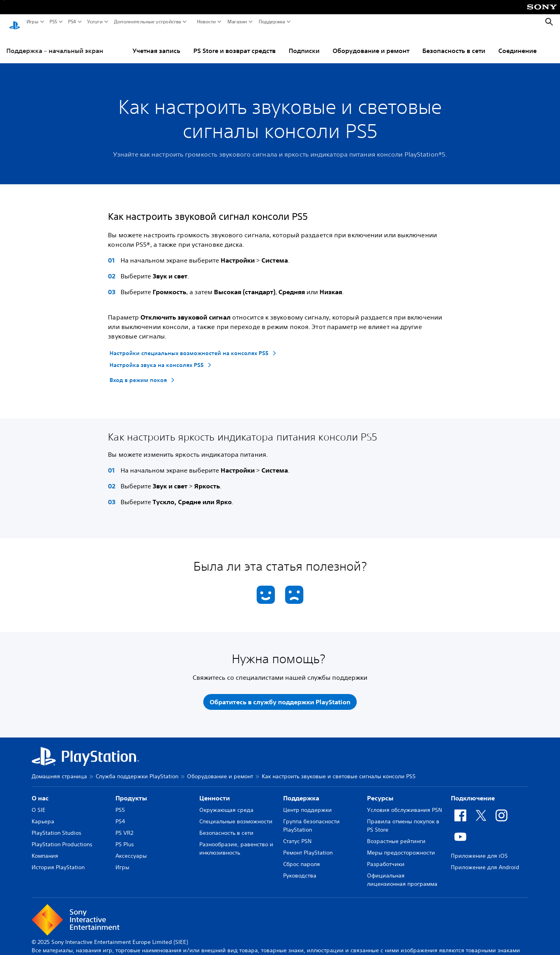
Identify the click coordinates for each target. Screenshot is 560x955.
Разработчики (386, 857)
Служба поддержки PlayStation (137, 769)
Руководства (300, 868)
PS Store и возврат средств (235, 43)
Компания (45, 849)
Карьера (43, 814)
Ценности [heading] (215, 791)
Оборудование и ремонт (371, 43)
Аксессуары (131, 849)
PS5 (53, 22)
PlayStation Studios (57, 826)
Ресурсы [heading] (380, 791)
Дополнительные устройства (148, 22)
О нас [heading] (40, 791)
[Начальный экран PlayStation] (15, 22)
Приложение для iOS (479, 849)
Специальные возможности (236, 814)
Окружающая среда (226, 803)
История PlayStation (58, 860)
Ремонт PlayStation (308, 845)
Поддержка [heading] (301, 791)
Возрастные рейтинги (396, 834)
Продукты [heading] (131, 791)
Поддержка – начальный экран (55, 43)
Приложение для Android (485, 860)
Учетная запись (156, 43)
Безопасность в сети (454, 43)
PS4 (72, 22)
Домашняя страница (59, 769)
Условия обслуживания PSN (405, 803)
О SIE (39, 803)
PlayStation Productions (62, 837)
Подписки (304, 43)
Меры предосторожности (401, 845)
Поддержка (272, 22)
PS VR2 (124, 826)
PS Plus (125, 837)
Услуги (95, 22)
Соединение (517, 43)
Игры (32, 22)
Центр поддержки (307, 803)
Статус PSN (297, 834)
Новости (206, 22)
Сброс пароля (302, 857)
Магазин (237, 22)
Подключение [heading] (473, 791)
